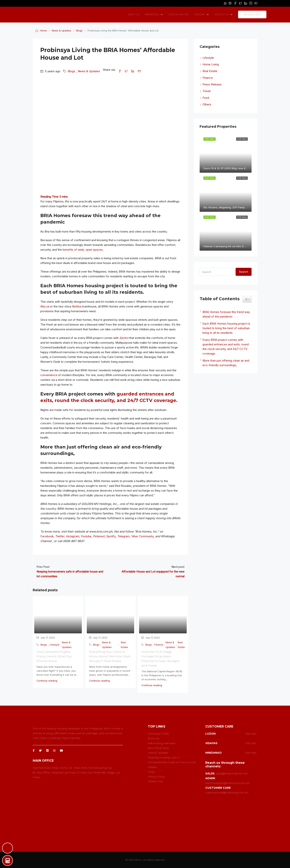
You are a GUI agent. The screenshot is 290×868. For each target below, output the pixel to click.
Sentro (124, 338)
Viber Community (143, 536)
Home (43, 30)
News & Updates (62, 30)
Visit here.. (251, 734)
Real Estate (124, 645)
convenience (49, 375)
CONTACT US (221, 14)
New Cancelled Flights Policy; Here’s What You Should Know (54, 656)
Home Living (211, 64)
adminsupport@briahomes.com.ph (227, 783)
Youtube (86, 536)
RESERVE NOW (252, 14)
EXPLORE (200, 14)
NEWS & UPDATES (178, 14)
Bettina (77, 306)
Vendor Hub (155, 781)
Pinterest (99, 536)
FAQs (151, 772)
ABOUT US (133, 14)
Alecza (45, 306)
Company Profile (158, 734)
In (67, 536)
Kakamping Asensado (162, 743)
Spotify (111, 536)
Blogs (80, 30)
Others (207, 104)
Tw (57, 536)
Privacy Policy (156, 777)
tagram (74, 536)
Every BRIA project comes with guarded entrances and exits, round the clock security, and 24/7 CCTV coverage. (226, 347)
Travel (206, 91)
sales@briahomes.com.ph (232, 773)
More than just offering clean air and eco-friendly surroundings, (226, 363)
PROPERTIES (152, 14)
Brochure (154, 738)
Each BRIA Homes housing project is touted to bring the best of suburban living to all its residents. (226, 328)
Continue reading (47, 681)
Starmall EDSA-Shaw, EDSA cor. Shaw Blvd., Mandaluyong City (72, 768)
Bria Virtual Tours (158, 748)
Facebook (47, 536)
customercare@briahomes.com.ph (227, 793)
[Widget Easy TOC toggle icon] (247, 299)
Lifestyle (54, 645)
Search (244, 272)
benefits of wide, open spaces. (83, 250)
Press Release (212, 84)
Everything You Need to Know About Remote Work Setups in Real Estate (110, 656)
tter (62, 536)
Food (206, 98)
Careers (152, 767)
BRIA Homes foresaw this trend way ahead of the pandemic (226, 314)
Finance (159, 645)
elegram (124, 536)
